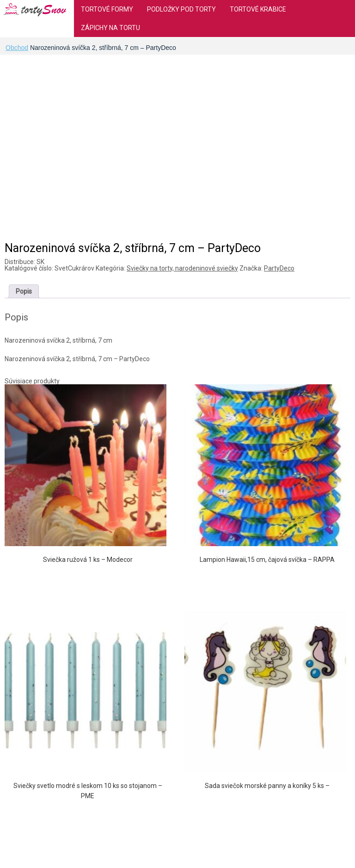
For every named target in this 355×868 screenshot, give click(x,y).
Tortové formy (107, 9)
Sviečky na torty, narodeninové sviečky (182, 268)
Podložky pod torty (181, 9)
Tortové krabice (258, 9)
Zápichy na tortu (110, 28)
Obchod (17, 48)
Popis (24, 291)
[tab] (24, 291)
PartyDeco (279, 268)
